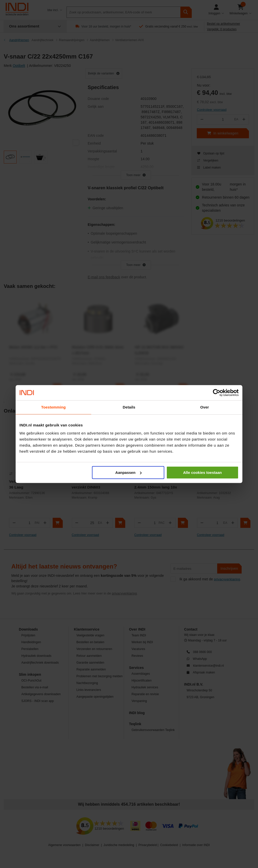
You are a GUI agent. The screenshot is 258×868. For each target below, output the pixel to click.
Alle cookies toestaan (202, 472)
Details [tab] (129, 407)
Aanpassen (128, 472)
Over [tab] (205, 407)
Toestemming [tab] (53, 407)
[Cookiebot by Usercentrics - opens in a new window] (217, 393)
